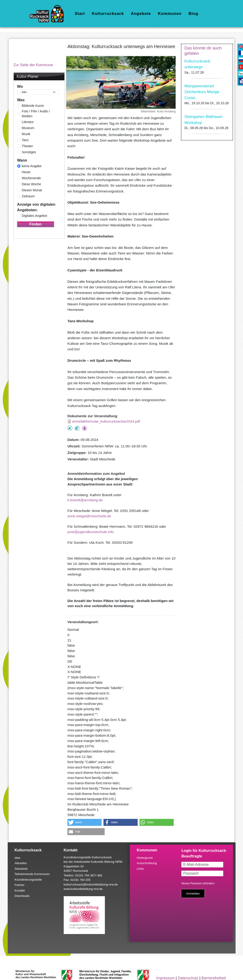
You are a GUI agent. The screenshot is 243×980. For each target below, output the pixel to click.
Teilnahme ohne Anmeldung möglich (70, 428)
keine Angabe (32, 166)
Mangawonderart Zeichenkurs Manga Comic (202, 92)
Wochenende (31, 178)
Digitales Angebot (35, 216)
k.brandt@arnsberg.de (85, 500)
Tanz (25, 140)
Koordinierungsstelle (28, 880)
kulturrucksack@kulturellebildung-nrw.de (91, 884)
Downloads (22, 896)
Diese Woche (32, 184)
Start (80, 14)
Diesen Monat (32, 190)
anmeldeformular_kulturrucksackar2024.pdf (106, 421)
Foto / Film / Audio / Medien (36, 114)
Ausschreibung (147, 863)
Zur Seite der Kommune (33, 65)
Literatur (28, 122)
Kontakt (20, 890)
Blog (193, 14)
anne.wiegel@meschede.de (89, 516)
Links (140, 869)
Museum (28, 128)
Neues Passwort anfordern (198, 883)
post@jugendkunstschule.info (91, 532)
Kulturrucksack (108, 14)
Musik (26, 134)
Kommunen (170, 14)
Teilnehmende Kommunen (32, 874)
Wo (20, 86)
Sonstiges (29, 152)
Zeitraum (28, 196)
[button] (85, 822)
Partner (20, 885)
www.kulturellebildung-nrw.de (83, 889)
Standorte (21, 869)
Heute (26, 172)
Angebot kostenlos (77, 428)
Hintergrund (145, 858)
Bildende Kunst (33, 106)
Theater (27, 146)
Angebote (141, 14)
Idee (18, 858)
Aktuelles (21, 863)
